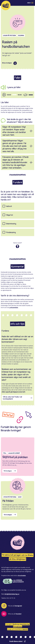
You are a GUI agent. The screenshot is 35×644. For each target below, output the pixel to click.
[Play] (4, 95)
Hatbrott (9, 206)
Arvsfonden (22, 576)
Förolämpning (11, 232)
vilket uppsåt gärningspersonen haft (13, 392)
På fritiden (8, 501)
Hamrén (25, 629)
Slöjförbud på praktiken (15, 457)
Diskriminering (11, 224)
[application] (17, 95)
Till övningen (8, 471)
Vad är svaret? (17, 243)
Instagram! (18, 606)
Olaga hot (10, 215)
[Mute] (25, 95)
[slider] (14, 95)
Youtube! (19, 614)
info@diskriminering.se (12, 594)
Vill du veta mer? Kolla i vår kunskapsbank (13, 398)
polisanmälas (14, 308)
